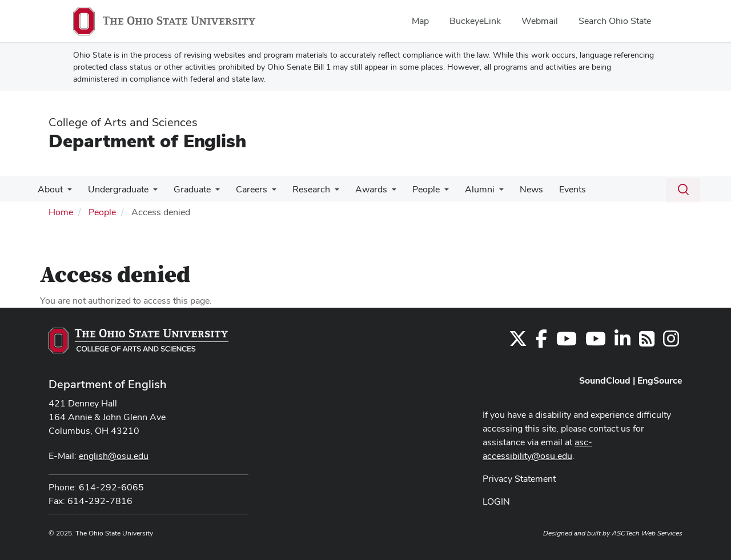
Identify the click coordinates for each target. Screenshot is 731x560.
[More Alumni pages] (482, 192)
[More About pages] (66, 192)
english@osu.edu (114, 456)
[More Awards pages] (379, 192)
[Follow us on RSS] (647, 342)
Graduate (186, 189)
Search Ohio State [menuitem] (615, 21)
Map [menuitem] (420, 21)
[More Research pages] (324, 192)
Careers (244, 189)
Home (61, 212)
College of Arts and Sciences (123, 122)
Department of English (147, 141)
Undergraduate (115, 189)
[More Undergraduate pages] (150, 192)
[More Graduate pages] (210, 192)
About (49, 189)
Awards (359, 189)
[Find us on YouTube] (567, 342)
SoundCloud (605, 380)
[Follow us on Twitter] (518, 342)
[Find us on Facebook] (541, 342)
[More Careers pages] (264, 192)
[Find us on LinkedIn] (622, 342)
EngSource (660, 380)
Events (551, 189)
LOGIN (496, 501)
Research (301, 189)
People (411, 189)
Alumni (463, 189)
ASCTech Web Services (647, 533)
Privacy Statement (519, 479)
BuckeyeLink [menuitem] (475, 21)
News (512, 189)
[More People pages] (429, 192)
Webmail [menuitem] (540, 21)
